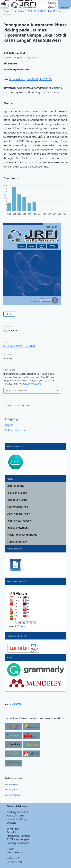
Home (7, 11)
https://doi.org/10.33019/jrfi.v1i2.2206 (30, 79)
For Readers (12, 784)
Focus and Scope (17, 493)
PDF (10, 314)
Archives (19, 11)
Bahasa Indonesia (16, 430)
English (9, 425)
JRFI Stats (19, 626)
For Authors (11, 790)
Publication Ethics (17, 500)
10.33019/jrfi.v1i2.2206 (30, 384)
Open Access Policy (18, 514)
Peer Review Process (19, 521)
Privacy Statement (18, 528)
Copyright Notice (17, 542)
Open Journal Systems (18, 405)
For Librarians (12, 795)
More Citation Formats (17, 390)
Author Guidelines (17, 507)
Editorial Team (15, 486)
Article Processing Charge (22, 535)
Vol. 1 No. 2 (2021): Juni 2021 (43, 11)
